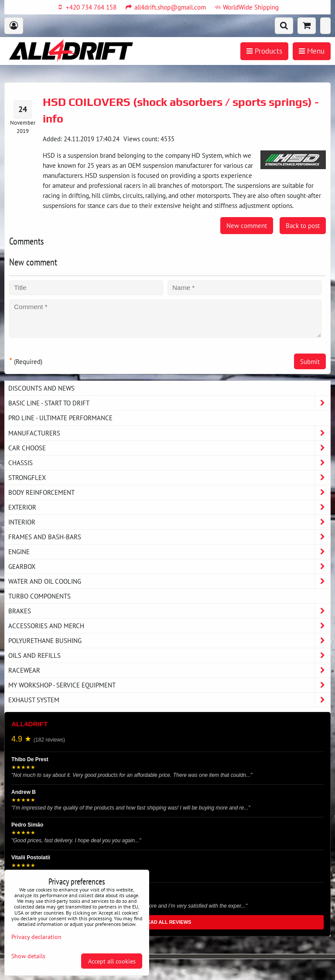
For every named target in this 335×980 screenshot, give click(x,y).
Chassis (169, 463)
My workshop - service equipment (169, 685)
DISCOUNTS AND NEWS (41, 388)
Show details (28, 956)
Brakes (169, 611)
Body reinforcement (169, 492)
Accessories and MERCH (169, 626)
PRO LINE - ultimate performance (60, 418)
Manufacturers (169, 433)
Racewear (169, 670)
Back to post (303, 225)
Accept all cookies (112, 961)
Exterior (169, 507)
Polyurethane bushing (169, 641)
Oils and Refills (169, 655)
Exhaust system (169, 700)
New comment (247, 225)
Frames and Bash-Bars (169, 537)
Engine (169, 552)
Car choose (169, 448)
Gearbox (169, 567)
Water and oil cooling (169, 581)
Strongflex (169, 478)
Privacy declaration (36, 937)
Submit (310, 361)
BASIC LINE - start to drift (169, 403)
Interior (169, 522)
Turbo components (39, 596)
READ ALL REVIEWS (168, 922)
